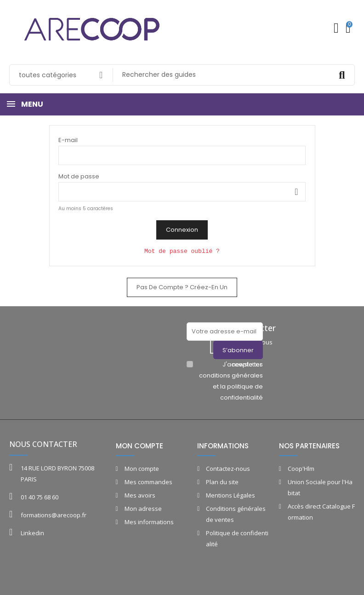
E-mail (68, 140)
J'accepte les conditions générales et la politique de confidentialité (231, 381)
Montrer (296, 192)
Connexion (182, 230)
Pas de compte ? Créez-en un (182, 287)
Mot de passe (79, 176)
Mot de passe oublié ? (182, 251)
